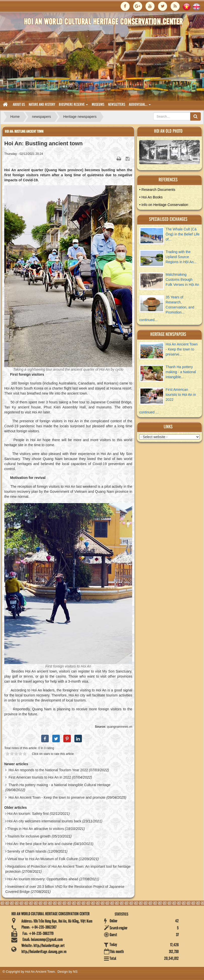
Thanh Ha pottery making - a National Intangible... (181, 372)
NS (75, 972)
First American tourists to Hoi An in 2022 (40, 777)
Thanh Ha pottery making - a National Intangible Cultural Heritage (60, 785)
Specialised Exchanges (168, 219)
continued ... (149, 412)
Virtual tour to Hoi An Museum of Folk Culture (43, 859)
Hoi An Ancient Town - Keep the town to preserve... (182, 349)
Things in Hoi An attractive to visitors (36, 829)
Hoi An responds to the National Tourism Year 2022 (48, 770)
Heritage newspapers (168, 335)
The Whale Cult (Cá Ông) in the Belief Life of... (183, 234)
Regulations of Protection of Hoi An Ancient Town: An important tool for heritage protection (68, 869)
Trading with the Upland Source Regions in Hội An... (181, 257)
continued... (148, 320)
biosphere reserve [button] (73, 106)
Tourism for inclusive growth (29, 836)
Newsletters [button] (117, 105)
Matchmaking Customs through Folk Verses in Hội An (182, 279)
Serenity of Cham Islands (27, 851)
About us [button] (19, 105)
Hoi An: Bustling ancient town (24, 132)
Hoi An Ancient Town (40, 972)
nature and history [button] (42, 105)
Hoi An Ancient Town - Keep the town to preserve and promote (57, 797)
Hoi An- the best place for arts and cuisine (40, 844)
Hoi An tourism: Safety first (28, 814)
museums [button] (98, 105)
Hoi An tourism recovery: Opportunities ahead (43, 879)
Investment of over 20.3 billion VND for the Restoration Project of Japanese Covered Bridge (65, 889)
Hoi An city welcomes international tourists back (44, 821)
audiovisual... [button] (140, 106)
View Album (171, 153)
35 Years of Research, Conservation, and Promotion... (180, 305)
